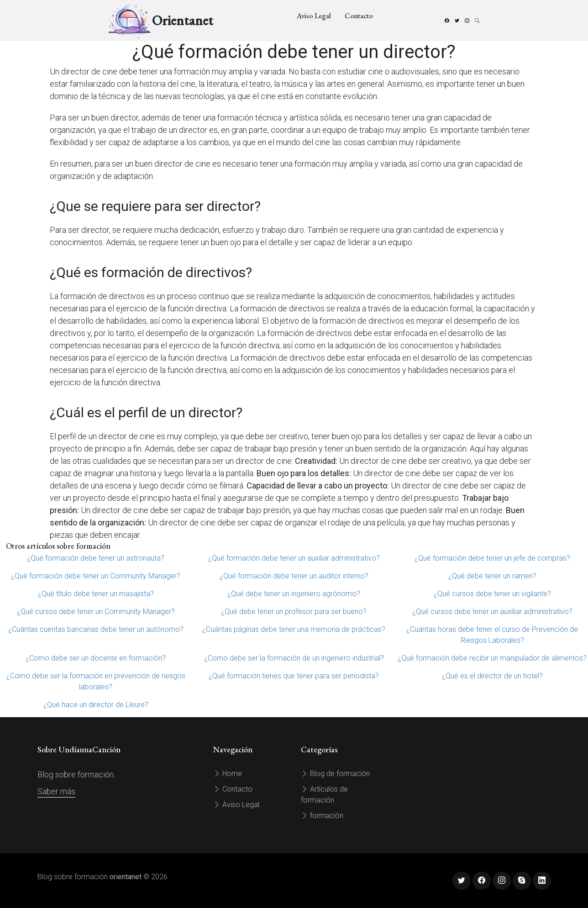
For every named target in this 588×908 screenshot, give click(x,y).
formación (322, 816)
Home (228, 774)
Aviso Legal (314, 16)
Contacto (359, 16)
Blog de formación (335, 774)
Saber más (56, 791)
